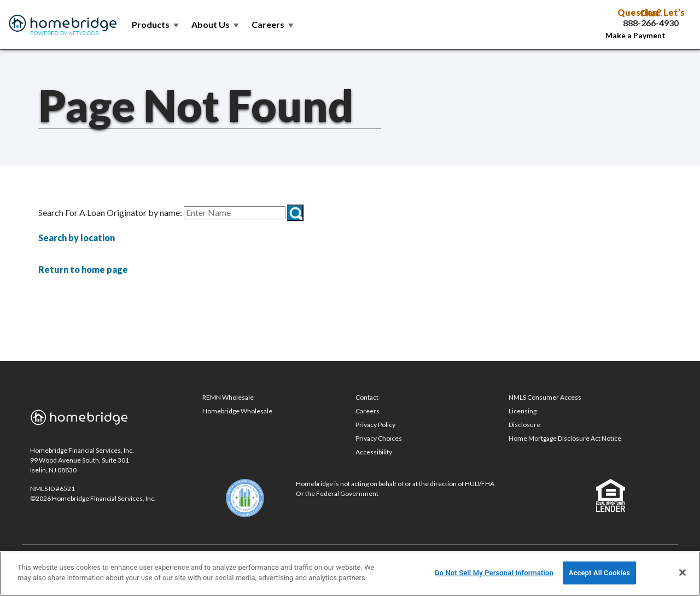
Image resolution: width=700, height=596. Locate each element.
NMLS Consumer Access (545, 397)
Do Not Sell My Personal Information (494, 573)
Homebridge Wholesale (237, 411)
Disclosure (524, 425)
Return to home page (83, 269)
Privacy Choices (379, 438)
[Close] (682, 572)
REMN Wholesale (228, 397)
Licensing (523, 411)
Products (156, 24)
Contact (367, 397)
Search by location (77, 238)
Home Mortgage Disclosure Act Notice (565, 438)
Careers (273, 24)
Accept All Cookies (599, 573)
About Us (216, 24)
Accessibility (374, 452)
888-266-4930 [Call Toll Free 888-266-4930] (651, 23)
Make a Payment (635, 35)
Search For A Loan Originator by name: (110, 213)
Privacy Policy (375, 425)
